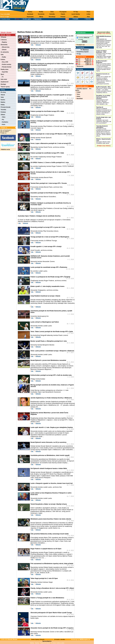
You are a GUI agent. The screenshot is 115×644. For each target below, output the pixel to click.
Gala (2, 54)
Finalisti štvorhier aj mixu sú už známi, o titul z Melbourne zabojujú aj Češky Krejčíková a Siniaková (50, 81)
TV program (63, 12)
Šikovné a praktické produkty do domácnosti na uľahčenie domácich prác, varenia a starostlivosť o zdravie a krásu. (104, 111)
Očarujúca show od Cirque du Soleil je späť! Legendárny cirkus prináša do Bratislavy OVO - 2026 (104, 54)
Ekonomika (4, 45)
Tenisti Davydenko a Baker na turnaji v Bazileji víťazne (49, 504)
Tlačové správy (5, 87)
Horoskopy (52, 17)
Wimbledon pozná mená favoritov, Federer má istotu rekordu (51, 519)
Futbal (78, 92)
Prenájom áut (80, 45)
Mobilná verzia (5, 149)
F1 (2, 77)
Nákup (41, 17)
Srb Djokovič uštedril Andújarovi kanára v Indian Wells (49, 468)
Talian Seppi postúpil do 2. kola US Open (44, 578)
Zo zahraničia (5, 52)
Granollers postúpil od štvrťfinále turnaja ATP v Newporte (50, 193)
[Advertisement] (62, 6)
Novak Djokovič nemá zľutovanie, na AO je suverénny (48, 442)
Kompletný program (82, 52)
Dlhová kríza (5, 47)
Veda (2, 97)
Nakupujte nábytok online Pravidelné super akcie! (103, 141)
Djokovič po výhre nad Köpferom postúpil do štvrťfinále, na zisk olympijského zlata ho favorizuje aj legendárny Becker (52, 37)
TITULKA (3, 37)
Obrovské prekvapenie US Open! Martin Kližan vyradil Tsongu (51, 613)
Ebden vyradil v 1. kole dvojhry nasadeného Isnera (47, 286)
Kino (88, 17)
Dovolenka (41, 14)
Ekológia (3, 84)
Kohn (3, 124)
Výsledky (52, 14)
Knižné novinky (6, 64)
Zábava (76, 17)
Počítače (3, 112)
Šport (2, 74)
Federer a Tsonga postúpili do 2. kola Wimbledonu (47, 598)
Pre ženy (3, 92)
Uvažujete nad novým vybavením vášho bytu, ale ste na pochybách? (104, 120)
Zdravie (4, 50)
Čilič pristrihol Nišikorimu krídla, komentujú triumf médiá (50, 534)
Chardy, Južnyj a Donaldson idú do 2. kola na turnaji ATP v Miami (52, 588)
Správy (30, 12)
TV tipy (78, 54)
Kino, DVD (5, 62)
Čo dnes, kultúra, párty (58, 643)
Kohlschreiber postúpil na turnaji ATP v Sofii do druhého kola (51, 375)
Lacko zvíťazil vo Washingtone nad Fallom (45, 322)
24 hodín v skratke (59, 639)
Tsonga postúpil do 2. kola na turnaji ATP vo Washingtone (50, 237)
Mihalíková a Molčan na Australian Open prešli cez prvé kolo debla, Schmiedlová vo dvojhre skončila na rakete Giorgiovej (51, 50)
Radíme (3, 102)
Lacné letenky (76, 14)
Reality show (5, 69)
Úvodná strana (5, 19)
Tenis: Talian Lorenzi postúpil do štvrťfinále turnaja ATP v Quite (52, 332)
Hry (3, 119)
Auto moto (4, 79)
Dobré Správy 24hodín (37, 639)
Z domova (4, 40)
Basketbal (79, 98)
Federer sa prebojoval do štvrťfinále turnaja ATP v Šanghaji (50, 277)
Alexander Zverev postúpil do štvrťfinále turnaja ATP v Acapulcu (52, 628)
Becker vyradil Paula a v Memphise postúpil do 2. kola (49, 341)
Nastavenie (79, 66)
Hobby (3, 105)
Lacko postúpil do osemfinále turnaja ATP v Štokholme (49, 267)
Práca (88, 12)
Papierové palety (45, 643)
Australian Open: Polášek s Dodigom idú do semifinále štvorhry (39, 216)
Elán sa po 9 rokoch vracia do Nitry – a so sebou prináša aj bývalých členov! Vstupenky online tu (104, 90)
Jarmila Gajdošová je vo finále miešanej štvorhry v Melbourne (51, 398)
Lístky (88, 14)
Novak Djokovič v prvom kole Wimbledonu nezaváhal (48, 360)
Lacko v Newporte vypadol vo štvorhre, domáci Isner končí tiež (52, 483)
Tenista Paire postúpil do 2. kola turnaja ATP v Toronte (49, 183)
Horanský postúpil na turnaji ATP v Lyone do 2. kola (48, 227)
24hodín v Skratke (6, 32)
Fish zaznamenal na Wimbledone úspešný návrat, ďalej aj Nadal (52, 564)
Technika (3, 110)
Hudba (4, 57)
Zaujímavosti (5, 82)
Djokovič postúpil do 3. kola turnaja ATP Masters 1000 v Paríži (51, 134)
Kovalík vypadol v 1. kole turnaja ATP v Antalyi (46, 247)
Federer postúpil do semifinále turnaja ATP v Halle (47, 153)
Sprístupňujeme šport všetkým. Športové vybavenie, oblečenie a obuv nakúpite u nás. (103, 100)
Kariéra (3, 100)
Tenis (78, 94)
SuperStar (5, 72)
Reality (41, 12)
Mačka (32, 643)
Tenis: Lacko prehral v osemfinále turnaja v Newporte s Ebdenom (52, 351)
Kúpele (63, 14)
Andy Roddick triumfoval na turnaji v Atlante (45, 296)
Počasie (63, 17)
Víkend (3, 95)
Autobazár (30, 14)
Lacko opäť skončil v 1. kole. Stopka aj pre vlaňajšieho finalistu (52, 427)
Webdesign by (80, 639)
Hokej (78, 96)
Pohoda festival (6, 67)
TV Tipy (76, 12)
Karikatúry (5, 122)
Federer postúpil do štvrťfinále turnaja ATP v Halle (47, 111)
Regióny (4, 42)
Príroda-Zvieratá (6, 107)
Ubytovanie (30, 17)
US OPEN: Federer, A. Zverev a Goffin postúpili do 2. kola (50, 163)
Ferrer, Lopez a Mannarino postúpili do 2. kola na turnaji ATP (51, 143)
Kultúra (3, 59)
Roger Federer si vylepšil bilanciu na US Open (46, 549)
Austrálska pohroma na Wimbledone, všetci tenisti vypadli (50, 455)
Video (52, 12)
